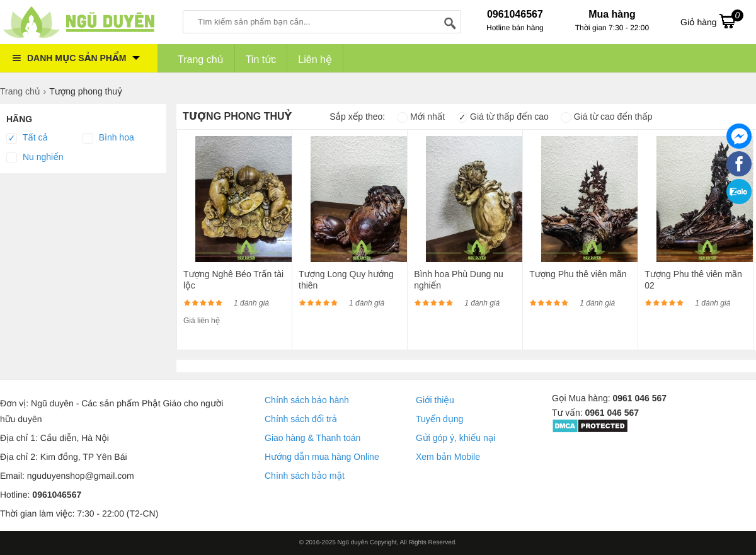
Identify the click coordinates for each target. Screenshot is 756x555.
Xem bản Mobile (448, 457)
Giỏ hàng (712, 21)
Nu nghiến (35, 157)
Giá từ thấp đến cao (503, 117)
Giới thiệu (435, 400)
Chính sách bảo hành (307, 400)
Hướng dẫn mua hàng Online (322, 457)
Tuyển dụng (439, 419)
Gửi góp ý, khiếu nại (455, 438)
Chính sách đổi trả (301, 419)
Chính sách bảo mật (305, 476)
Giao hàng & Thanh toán (312, 438)
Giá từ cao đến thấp (607, 117)
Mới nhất (421, 117)
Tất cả (27, 138)
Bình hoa (108, 138)
